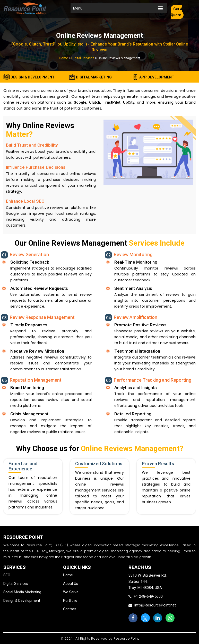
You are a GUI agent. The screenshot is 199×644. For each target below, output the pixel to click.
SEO (7, 575)
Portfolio (70, 601)
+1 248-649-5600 (146, 596)
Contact (70, 609)
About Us (71, 584)
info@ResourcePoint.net (152, 605)
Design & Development (22, 601)
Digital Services (83, 58)
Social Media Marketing (22, 592)
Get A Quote (176, 12)
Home (63, 58)
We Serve (71, 592)
